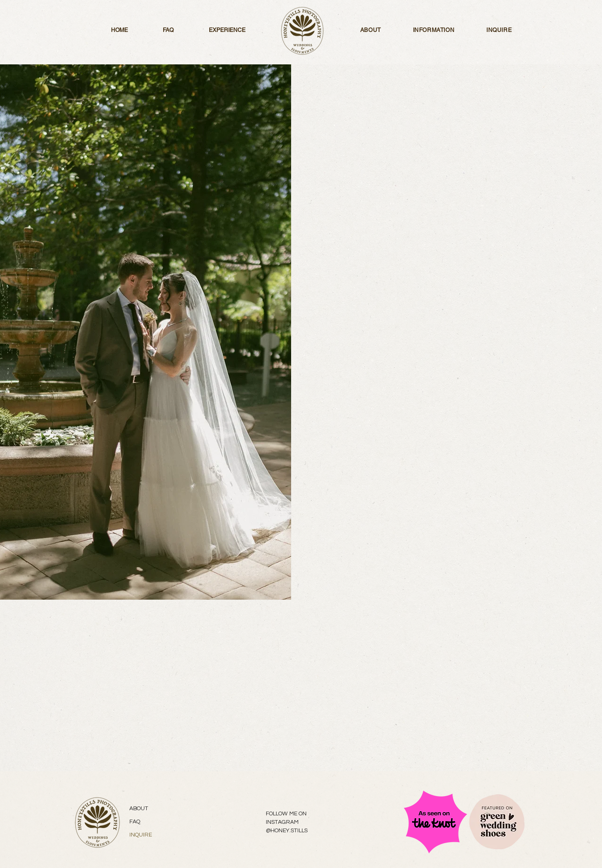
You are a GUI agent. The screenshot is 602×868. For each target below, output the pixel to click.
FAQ (135, 822)
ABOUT (139, 809)
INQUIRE (141, 835)
